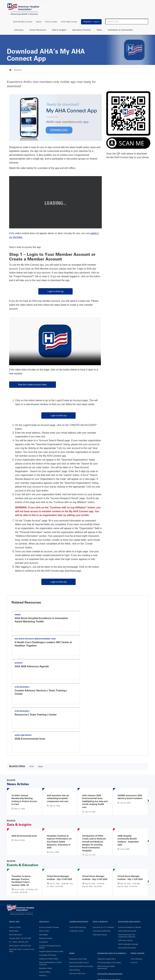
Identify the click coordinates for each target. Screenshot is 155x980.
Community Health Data (102, 862)
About (39, 22)
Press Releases (136, 890)
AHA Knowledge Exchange (128, 875)
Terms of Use (82, 952)
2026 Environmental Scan (97, 666)
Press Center (51, 22)
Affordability (44, 865)
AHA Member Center (23, 22)
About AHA (14, 852)
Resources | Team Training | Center (36, 666)
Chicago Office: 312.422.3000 (20, 869)
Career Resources (38, 30)
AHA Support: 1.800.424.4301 (20, 876)
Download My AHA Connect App (81, 897)
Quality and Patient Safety (49, 889)
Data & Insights (59, 30)
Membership (14, 862)
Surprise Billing (45, 903)
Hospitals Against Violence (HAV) (51, 882)
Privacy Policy (14, 952)
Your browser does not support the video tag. (55, 341)
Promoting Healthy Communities (109, 893)
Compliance (44, 873)
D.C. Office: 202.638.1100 (19, 873)
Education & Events (81, 30)
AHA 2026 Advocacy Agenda (32, 642)
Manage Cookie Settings (104, 952)
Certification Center (76, 862)
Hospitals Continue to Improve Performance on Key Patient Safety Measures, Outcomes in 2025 (59, 772)
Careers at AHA (15, 858)
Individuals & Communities (120, 30)
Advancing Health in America (112, 884)
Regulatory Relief (46, 899)
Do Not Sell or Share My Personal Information (48, 952)
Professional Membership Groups (110, 929)
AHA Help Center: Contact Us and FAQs (22, 881)
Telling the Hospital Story (107, 890)
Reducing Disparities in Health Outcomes (50, 894)
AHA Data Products (100, 865)
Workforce (43, 906)
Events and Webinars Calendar (130, 858)
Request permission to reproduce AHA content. (94, 972)
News (99, 30)
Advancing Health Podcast (79, 893)
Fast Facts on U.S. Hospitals (103, 858)
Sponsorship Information (127, 878)
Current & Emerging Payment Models (50, 877)
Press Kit (134, 893)
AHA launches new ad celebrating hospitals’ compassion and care (58, 729)
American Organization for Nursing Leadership (110, 925)
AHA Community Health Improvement (106, 898)
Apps (40, 697)
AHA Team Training (125, 871)
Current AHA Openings (78, 858)
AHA (31, 697)
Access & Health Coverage (49, 858)
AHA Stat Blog (75, 901)
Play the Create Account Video (33, 385)
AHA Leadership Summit (127, 862)
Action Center (44, 862)
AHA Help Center (69, 22)
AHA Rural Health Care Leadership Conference (127, 866)
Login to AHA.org (55, 291)
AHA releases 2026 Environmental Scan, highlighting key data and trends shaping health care (95, 732)
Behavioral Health (46, 869)
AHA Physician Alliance (106, 916)
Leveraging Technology (48, 886)
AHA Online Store (16, 865)
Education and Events (129, 852)
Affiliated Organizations (110, 905)
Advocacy (19, 30)
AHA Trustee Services (105, 920)
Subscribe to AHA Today (78, 890)
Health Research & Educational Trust (109, 911)
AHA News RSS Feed (77, 904)
